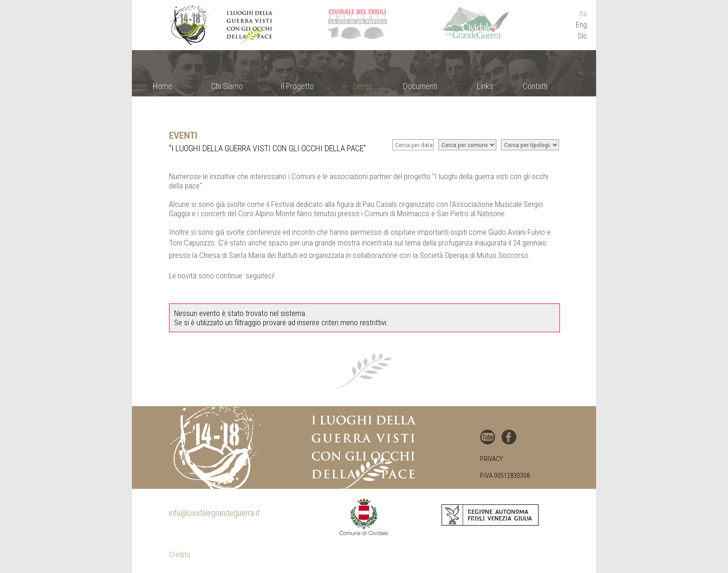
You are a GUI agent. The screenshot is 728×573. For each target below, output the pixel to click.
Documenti (420, 86)
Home (162, 86)
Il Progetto (297, 86)
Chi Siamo (227, 86)
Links (485, 86)
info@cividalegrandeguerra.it (214, 513)
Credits (180, 555)
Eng (581, 25)
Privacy (491, 459)
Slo (582, 36)
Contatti (535, 86)
